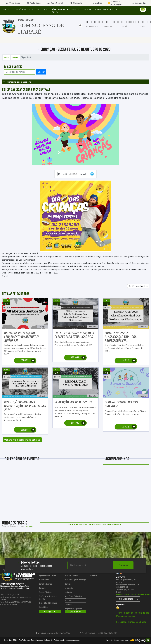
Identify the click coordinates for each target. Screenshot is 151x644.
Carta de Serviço (45, 584)
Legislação (69, 588)
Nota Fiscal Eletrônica (73, 596)
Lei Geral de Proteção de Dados (131, 622)
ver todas (29, 526)
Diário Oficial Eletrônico (48, 603)
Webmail (94, 576)
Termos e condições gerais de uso (133, 613)
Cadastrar (123, 565)
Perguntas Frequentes (73, 609)
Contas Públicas (45, 592)
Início (6, 57)
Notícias (15, 57)
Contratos (69, 584)
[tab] (80, 25)
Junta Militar (43, 607)
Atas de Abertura (71, 576)
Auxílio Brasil (44, 580)
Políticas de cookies (126, 616)
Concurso (43, 588)
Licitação (68, 592)
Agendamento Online (47, 576)
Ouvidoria (68, 605)
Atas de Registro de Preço (75, 580)
